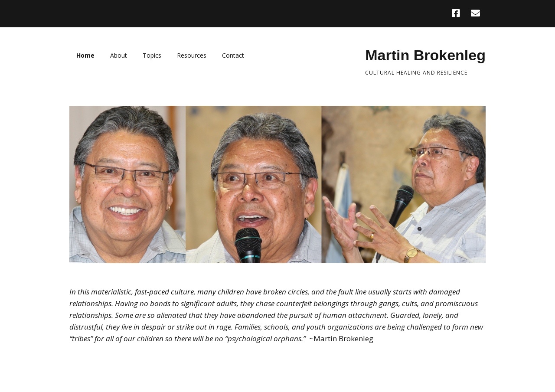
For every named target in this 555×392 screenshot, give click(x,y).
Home (85, 55)
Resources (192, 55)
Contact (233, 55)
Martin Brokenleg (425, 55)
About (119, 55)
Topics (152, 55)
